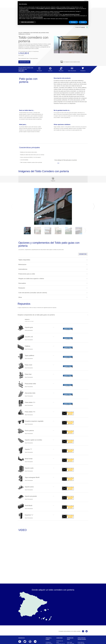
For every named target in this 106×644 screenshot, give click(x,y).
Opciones (50, 50)
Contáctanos (48, 623)
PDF (58, 144)
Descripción (39, 50)
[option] (53, 187)
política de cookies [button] (24, 10)
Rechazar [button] (73, 22)
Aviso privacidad (70, 625)
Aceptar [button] (83, 22)
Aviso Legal (69, 623)
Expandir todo (83, 235)
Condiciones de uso (61, 625)
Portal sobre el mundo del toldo (81, 624)
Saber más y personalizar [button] (27, 22)
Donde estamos (49, 625)
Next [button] (94, 187)
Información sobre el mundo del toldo (82, 627)
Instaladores (83, 50)
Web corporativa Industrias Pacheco (82, 630)
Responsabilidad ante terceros (71, 628)
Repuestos (61, 50)
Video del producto (72, 50)
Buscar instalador (24, 43)
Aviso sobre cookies (71, 626)
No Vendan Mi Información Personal (71, 14)
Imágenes (53, 160)
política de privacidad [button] (38, 17)
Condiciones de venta (60, 622)
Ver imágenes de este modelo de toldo (70, 43)
